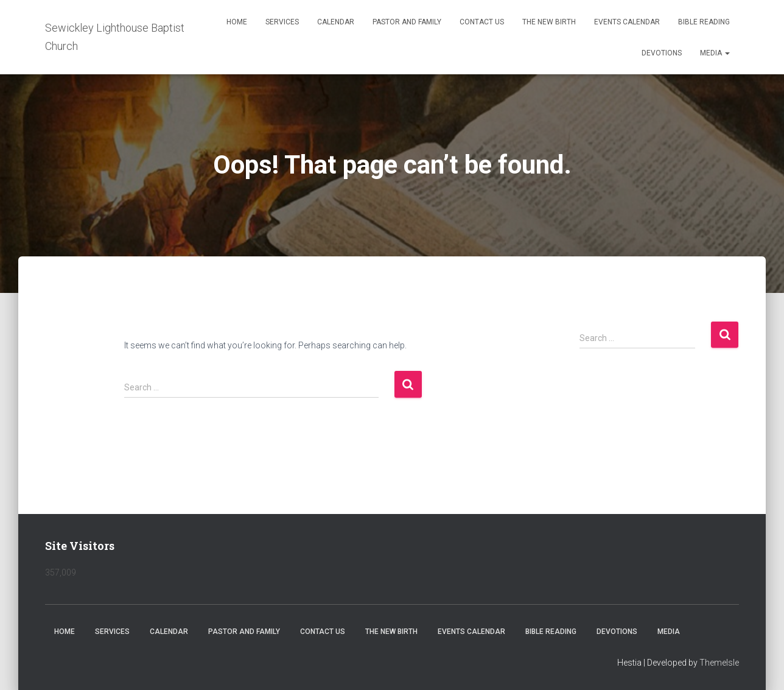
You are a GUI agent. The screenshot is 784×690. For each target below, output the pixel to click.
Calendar (336, 22)
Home (237, 22)
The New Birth (549, 22)
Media (715, 53)
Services (282, 22)
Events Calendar (627, 22)
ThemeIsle (719, 663)
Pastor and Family (407, 22)
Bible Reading (704, 22)
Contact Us (482, 22)
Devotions (662, 53)
